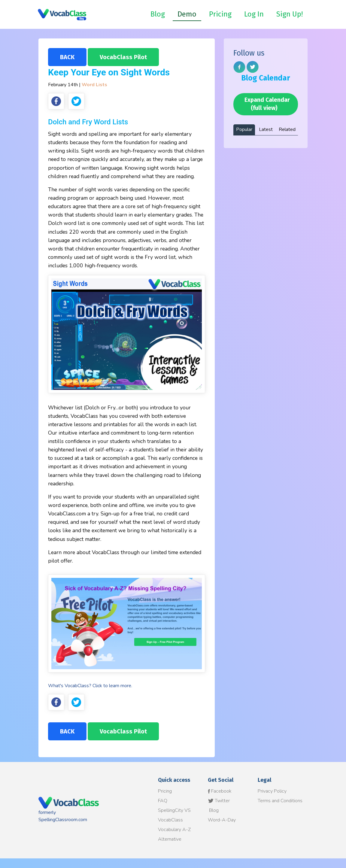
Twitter (219, 801)
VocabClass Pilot (123, 57)
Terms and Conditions (280, 801)
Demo (187, 14)
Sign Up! (290, 14)
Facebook (220, 791)
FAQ (163, 801)
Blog (158, 14)
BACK (67, 57)
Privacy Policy (272, 791)
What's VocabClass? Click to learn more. (90, 686)
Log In (254, 14)
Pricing (220, 14)
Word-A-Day (222, 820)
